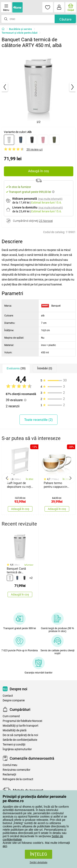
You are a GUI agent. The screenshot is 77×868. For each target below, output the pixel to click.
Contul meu (10, 765)
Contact (8, 696)
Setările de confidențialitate (20, 740)
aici (5, 846)
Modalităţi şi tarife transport (21, 726)
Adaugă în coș (38, 171)
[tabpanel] (39, 87)
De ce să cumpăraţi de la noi (20, 735)
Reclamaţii (9, 775)
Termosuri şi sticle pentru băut (20, 33)
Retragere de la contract (18, 779)
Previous (7, 478)
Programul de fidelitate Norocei (22, 721)
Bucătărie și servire (20, 29)
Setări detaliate (38, 862)
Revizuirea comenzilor (17, 770)
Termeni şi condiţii (14, 745)
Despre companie (14, 700)
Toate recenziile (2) (38, 420)
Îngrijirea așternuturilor (17, 749)
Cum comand (11, 716)
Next (70, 478)
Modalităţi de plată (15, 730)
